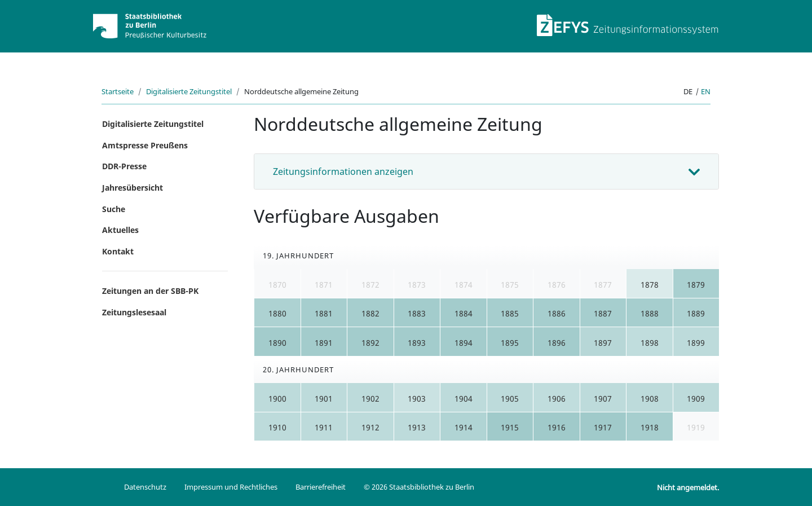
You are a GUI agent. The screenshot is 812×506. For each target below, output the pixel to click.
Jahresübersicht (133, 188)
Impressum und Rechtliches (231, 487)
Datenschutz (145, 487)
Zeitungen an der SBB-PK (150, 291)
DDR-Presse (124, 166)
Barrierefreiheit (321, 487)
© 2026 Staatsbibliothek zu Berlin (419, 487)
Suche (114, 209)
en (706, 91)
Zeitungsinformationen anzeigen (343, 171)
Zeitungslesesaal (134, 312)
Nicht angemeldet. (688, 487)
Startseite (118, 91)
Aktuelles (120, 230)
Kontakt (118, 251)
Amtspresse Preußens (145, 145)
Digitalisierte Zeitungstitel (189, 91)
